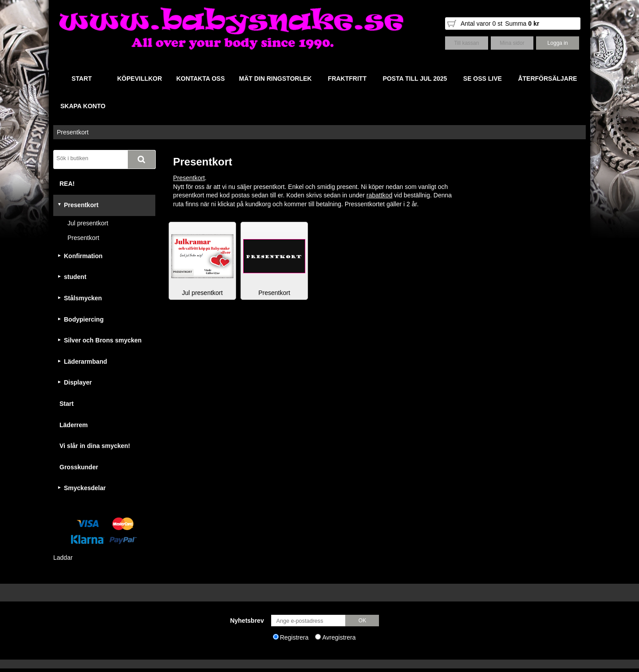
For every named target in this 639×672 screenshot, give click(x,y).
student (75, 277)
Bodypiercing (84, 319)
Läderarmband (85, 362)
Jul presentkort (88, 223)
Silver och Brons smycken (103, 340)
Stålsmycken (83, 298)
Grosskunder (79, 467)
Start (67, 404)
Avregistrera (339, 637)
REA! (67, 184)
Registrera (294, 637)
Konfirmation (83, 256)
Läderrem (74, 425)
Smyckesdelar (85, 488)
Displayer (78, 382)
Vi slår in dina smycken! (95, 446)
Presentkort (73, 132)
